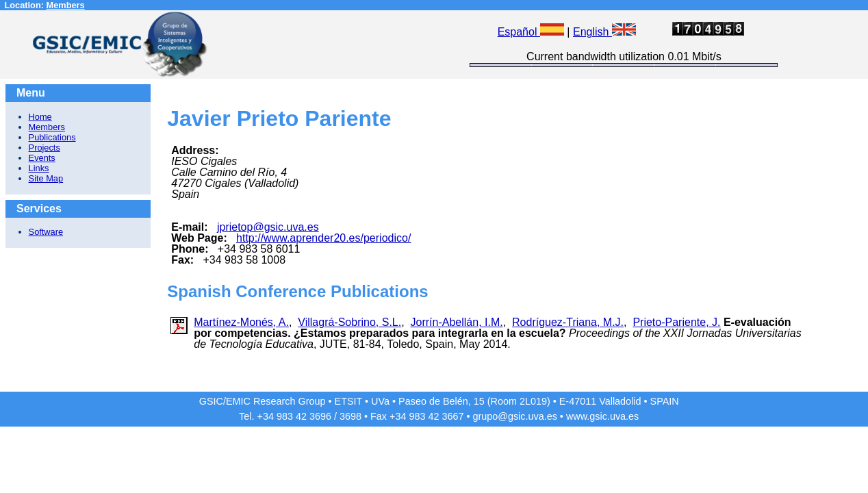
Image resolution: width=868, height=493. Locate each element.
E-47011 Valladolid (600, 401)
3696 (320, 416)
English (604, 32)
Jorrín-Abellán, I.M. (457, 322)
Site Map (46, 178)
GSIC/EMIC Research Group (263, 401)
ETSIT (349, 401)
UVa (380, 401)
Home (40, 117)
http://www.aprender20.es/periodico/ (323, 238)
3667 (452, 416)
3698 (350, 416)
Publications (52, 137)
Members (66, 5)
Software (46, 232)
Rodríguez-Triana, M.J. (568, 322)
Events (42, 158)
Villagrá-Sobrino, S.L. (349, 322)
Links (39, 168)
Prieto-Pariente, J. (676, 322)
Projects (44, 148)
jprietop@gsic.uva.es (268, 227)
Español (531, 32)
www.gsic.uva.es (602, 416)
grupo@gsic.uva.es (514, 416)
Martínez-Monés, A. (241, 322)
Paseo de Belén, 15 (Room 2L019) (474, 401)
